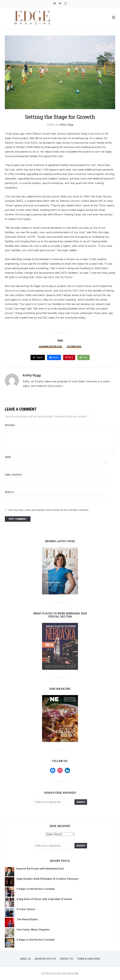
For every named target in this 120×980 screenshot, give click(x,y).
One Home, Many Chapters (33, 930)
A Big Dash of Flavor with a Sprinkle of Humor (44, 899)
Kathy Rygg (66, 125)
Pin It (70, 357)
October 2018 (74, 347)
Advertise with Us (45, 959)
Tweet (39, 357)
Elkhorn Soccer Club (50, 347)
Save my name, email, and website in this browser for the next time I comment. (49, 510)
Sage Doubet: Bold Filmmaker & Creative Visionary (48, 879)
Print (85, 357)
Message (10, 425)
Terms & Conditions (88, 959)
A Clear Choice (26, 909)
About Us (26, 959)
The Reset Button (27, 919)
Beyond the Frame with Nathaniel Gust (40, 869)
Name (8, 457)
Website (9, 492)
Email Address (13, 475)
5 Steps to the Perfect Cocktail (36, 889)
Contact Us (66, 959)
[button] (114, 18)
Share (56, 357)
